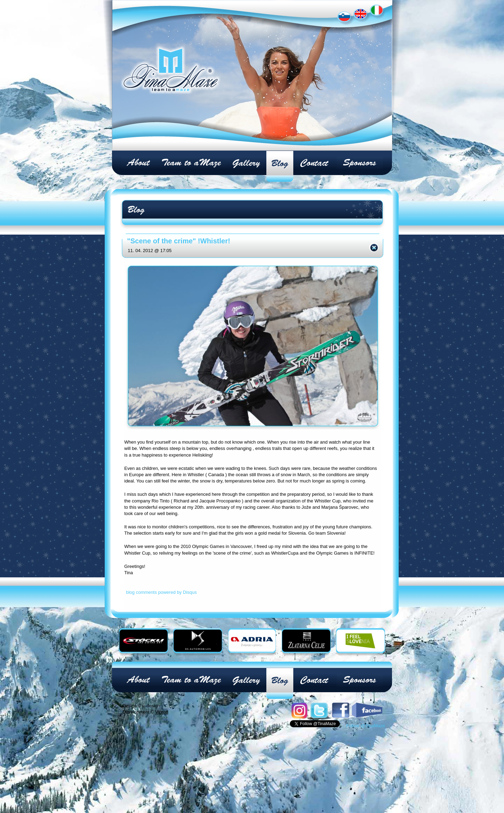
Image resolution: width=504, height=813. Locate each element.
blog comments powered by (161, 592)
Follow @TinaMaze (366, 726)
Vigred (162, 712)
